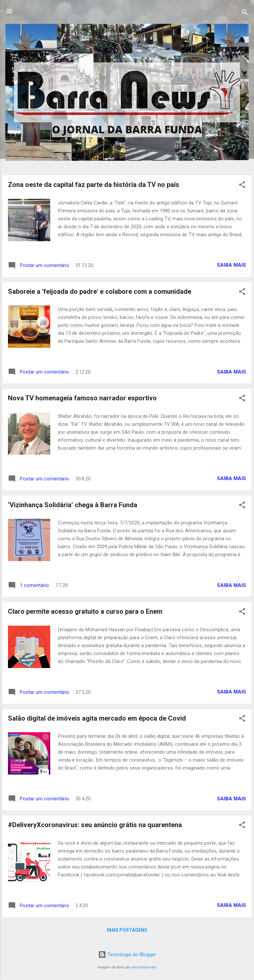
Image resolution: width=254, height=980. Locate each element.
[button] (242, 186)
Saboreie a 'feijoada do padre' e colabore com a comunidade (100, 291)
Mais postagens (127, 930)
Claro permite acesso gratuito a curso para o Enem (85, 611)
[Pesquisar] (245, 13)
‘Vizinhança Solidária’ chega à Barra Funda (73, 505)
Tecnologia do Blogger (127, 955)
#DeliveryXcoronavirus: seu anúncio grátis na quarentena (95, 825)
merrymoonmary (144, 967)
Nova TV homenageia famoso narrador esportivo (82, 398)
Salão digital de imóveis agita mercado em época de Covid (97, 718)
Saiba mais (232, 265)
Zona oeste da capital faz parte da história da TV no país (94, 185)
